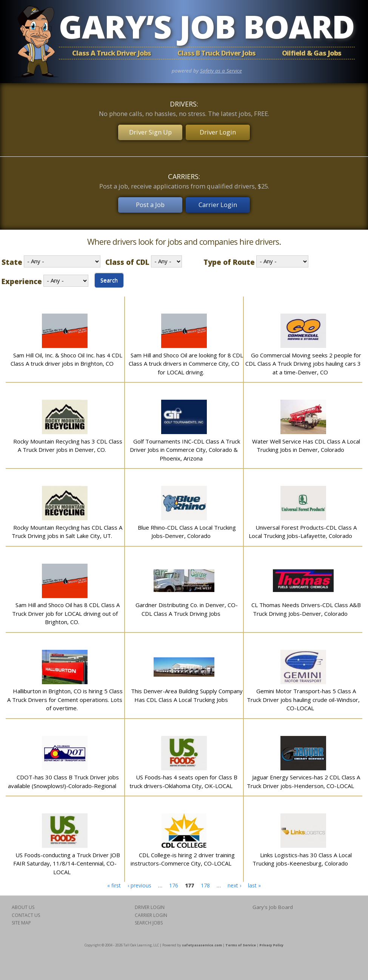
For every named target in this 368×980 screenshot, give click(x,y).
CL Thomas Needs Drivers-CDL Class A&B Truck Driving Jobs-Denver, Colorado (306, 603)
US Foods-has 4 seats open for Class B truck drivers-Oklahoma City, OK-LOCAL (183, 775)
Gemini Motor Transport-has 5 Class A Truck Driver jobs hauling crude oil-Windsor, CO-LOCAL (303, 693)
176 (174, 879)
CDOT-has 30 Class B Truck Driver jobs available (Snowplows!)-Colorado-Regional (63, 775)
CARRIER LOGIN (151, 909)
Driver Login (219, 131)
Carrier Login (219, 200)
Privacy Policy (271, 939)
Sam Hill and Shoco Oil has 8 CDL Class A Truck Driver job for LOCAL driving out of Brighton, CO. (66, 607)
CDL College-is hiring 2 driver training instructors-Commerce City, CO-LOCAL (183, 853)
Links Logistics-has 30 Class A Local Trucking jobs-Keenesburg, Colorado (302, 853)
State (12, 256)
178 (205, 879)
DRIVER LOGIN (150, 901)
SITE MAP (21, 917)
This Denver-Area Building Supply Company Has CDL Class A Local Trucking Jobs (187, 689)
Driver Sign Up (150, 131)
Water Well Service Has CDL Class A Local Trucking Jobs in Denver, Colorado (306, 440)
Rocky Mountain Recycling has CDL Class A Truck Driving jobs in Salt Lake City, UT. (67, 526)
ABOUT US (23, 901)
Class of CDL (127, 256)
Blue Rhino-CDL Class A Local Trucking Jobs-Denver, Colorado (187, 526)
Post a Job (149, 200)
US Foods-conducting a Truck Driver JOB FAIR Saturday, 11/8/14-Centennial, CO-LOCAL (67, 857)
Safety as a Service (221, 71)
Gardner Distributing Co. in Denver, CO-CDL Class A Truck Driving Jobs (187, 603)
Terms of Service (241, 939)
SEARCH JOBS (149, 917)
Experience (22, 275)
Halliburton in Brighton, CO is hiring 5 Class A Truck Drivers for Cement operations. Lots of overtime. (65, 693)
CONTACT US (26, 909)
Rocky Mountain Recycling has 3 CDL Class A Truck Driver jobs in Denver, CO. (68, 440)
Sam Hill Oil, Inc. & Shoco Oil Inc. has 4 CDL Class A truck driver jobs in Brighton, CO (66, 353)
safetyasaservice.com (202, 939)
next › (234, 879)
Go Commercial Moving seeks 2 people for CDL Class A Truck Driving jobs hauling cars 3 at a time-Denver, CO (303, 358)
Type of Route (229, 256)
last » (254, 879)
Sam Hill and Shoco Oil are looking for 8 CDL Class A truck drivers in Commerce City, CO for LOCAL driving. (186, 358)
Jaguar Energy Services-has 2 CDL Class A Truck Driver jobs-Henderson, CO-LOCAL (303, 775)
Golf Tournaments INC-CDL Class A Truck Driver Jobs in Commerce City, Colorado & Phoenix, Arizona (185, 444)
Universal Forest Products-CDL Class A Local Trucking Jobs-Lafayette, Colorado (303, 526)
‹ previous (139, 879)
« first (114, 879)
